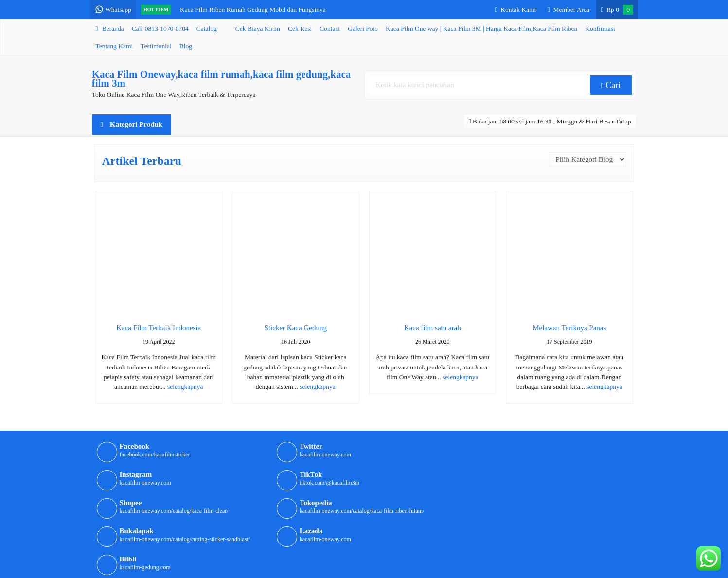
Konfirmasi (600, 28)
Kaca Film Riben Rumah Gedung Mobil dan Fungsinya (255, 9)
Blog (186, 46)
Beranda (110, 28)
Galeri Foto (363, 28)
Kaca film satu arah (433, 328)
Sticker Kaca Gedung (296, 328)
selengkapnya (185, 387)
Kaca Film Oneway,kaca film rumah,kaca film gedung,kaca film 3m (222, 79)
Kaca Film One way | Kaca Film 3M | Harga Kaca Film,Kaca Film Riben (481, 28)
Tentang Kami (115, 46)
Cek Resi (300, 28)
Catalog (207, 28)
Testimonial (156, 46)
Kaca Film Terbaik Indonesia (159, 328)
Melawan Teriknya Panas (569, 328)
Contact (330, 28)
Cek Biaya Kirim (258, 28)
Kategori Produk (132, 124)
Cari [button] (611, 85)
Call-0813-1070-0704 (160, 28)
